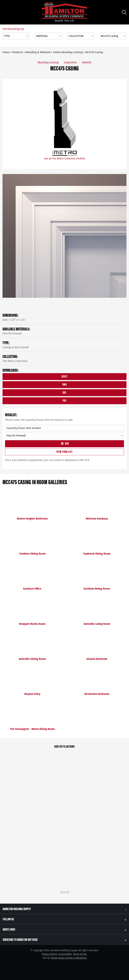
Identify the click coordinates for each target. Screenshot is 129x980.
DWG (65, 384)
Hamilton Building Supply (17, 909)
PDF (65, 400)
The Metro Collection (15, 361)
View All (64, 892)
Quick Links (9, 929)
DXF (64, 392)
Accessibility (65, 954)
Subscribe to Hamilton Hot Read (20, 939)
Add (64, 443)
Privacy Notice (50, 954)
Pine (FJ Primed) (12, 334)
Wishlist (87, 62)
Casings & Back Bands (16, 347)
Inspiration (70, 62)
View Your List (64, 452)
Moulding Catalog (48, 62)
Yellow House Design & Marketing (69, 958)
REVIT (65, 376)
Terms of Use (80, 954)
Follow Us (8, 919)
